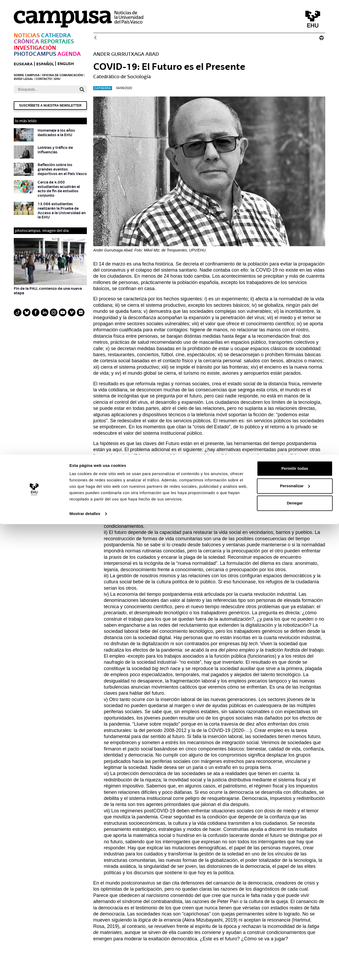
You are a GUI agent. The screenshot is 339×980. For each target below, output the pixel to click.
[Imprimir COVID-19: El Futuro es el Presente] (322, 38)
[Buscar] (45, 89)
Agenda (69, 54)
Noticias (27, 35)
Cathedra (56, 35)
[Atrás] (95, 38)
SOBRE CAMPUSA (27, 75)
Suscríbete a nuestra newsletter (50, 106)
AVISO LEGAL (24, 79)
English (66, 64)
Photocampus (35, 54)
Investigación (35, 48)
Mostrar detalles (85, 970)
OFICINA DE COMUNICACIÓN (63, 75)
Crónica (26, 41)
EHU (57, 79)
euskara (23, 64)
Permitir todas (295, 924)
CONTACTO (44, 79)
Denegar (295, 959)
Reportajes (57, 41)
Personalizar (295, 942)
